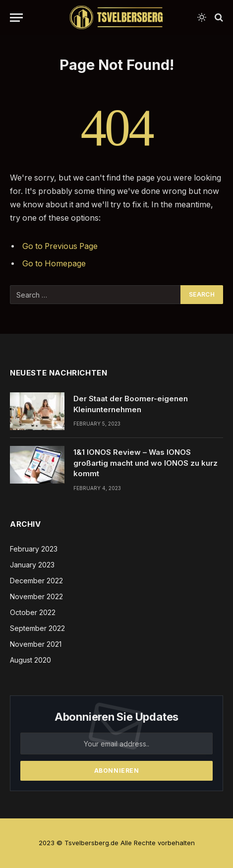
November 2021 (36, 644)
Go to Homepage (54, 264)
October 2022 (33, 612)
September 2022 (37, 628)
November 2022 (36, 596)
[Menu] (16, 18)
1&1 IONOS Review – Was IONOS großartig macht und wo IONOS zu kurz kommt (146, 463)
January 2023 (32, 565)
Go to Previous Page (60, 246)
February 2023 (34, 549)
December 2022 (36, 581)
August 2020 (30, 660)
